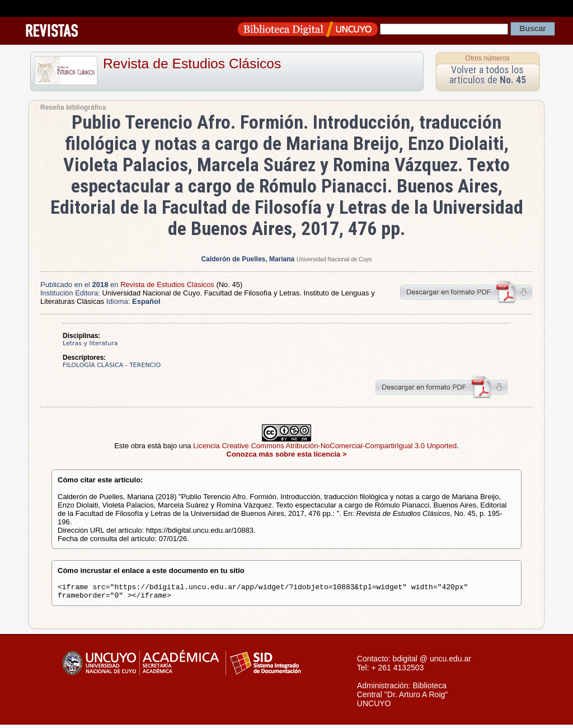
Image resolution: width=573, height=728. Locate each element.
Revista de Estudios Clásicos (192, 64)
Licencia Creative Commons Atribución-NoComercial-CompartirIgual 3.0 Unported (325, 446)
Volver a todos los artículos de (488, 75)
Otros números (487, 58)
